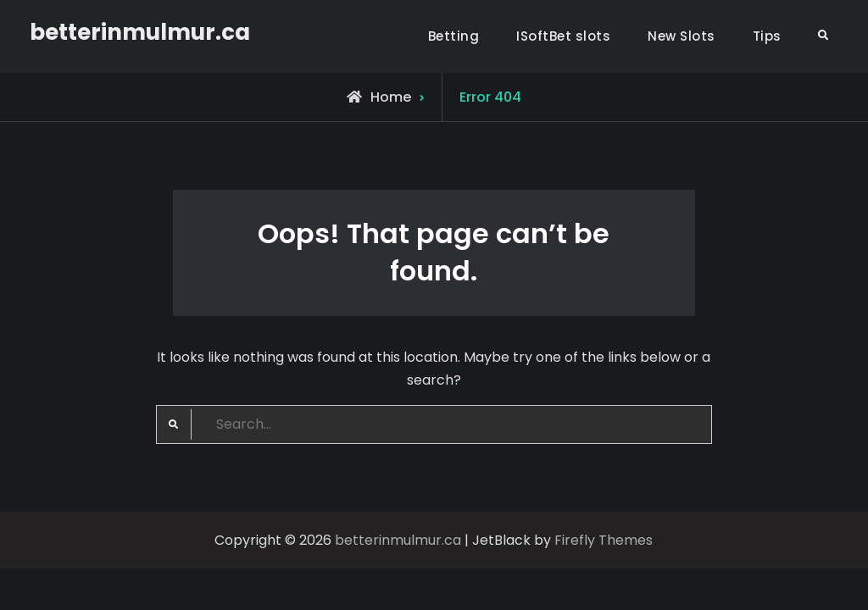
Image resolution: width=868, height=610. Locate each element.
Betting (454, 36)
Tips (767, 36)
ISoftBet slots (563, 36)
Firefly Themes (604, 540)
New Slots (682, 36)
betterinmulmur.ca (140, 32)
